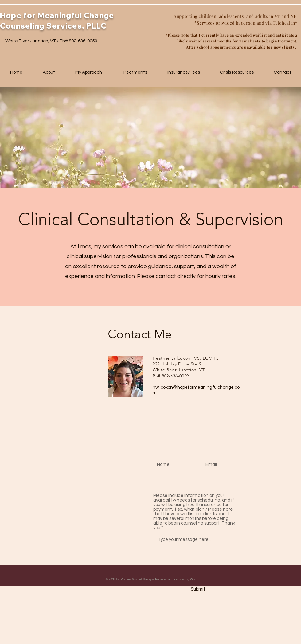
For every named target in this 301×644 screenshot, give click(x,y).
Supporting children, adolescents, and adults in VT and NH (236, 16)
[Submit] (198, 589)
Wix (193, 579)
